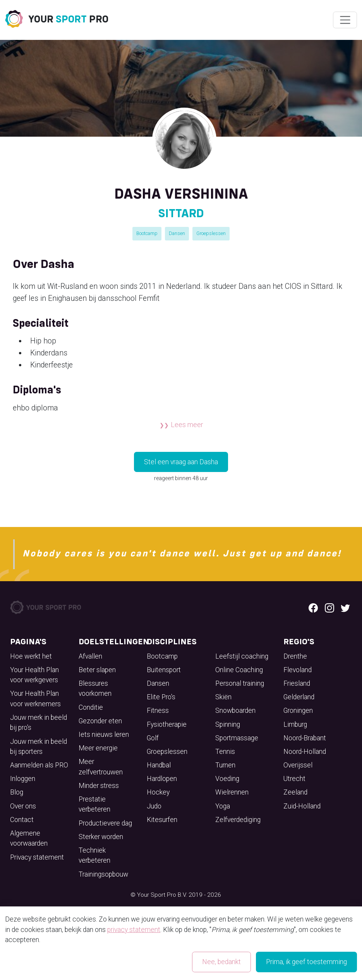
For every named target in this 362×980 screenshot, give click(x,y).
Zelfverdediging (238, 820)
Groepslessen (211, 233)
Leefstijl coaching (242, 656)
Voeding (227, 779)
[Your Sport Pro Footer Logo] (46, 607)
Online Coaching (239, 670)
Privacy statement (37, 857)
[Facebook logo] (313, 608)
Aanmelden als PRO (39, 765)
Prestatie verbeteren (94, 804)
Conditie (91, 707)
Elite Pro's (161, 697)
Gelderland (299, 697)
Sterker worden (101, 837)
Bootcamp (147, 233)
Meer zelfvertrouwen (101, 767)
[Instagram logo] (329, 608)
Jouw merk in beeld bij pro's (39, 723)
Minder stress (99, 786)
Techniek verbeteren (94, 855)
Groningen (298, 711)
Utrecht (294, 779)
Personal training (240, 683)
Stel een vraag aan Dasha (181, 462)
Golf (153, 738)
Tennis (225, 752)
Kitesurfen (162, 820)
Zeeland (295, 792)
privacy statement (134, 930)
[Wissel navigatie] (345, 20)
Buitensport (164, 670)
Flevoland (298, 670)
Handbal (159, 765)
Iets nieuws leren (104, 735)
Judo (154, 806)
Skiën (223, 697)
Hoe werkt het (31, 656)
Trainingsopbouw (103, 874)
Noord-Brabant (305, 738)
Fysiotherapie (167, 724)
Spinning (228, 724)
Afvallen (90, 656)
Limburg (295, 724)
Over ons (23, 806)
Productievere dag (105, 823)
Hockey (158, 792)
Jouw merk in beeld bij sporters (39, 747)
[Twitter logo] (345, 608)
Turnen (225, 765)
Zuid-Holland (302, 806)
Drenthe (295, 656)
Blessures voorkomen (95, 688)
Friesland (297, 683)
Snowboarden (235, 711)
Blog (17, 792)
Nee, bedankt (221, 962)
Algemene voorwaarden (29, 838)
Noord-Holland (305, 752)
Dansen (177, 233)
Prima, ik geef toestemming (306, 962)
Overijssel (298, 765)
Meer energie (98, 748)
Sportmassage (237, 738)
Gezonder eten (100, 721)
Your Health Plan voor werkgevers (34, 675)
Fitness (158, 711)
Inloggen (23, 779)
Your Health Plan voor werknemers (35, 699)
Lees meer (187, 425)
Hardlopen (162, 779)
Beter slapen (97, 670)
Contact (22, 820)
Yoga (223, 806)
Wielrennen (232, 792)
